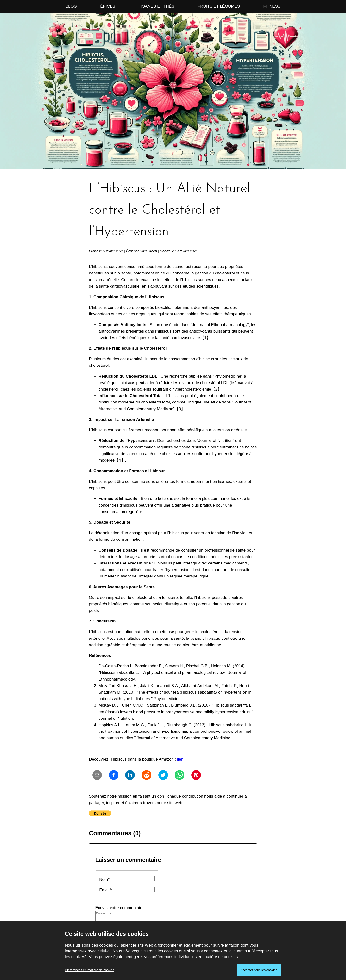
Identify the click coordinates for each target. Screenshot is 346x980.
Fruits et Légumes (219, 6)
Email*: (106, 890)
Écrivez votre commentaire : (173, 918)
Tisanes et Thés (157, 6)
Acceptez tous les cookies (259, 970)
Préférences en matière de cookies (90, 970)
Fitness (272, 6)
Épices (108, 6)
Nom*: (105, 879)
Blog (71, 6)
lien (180, 759)
